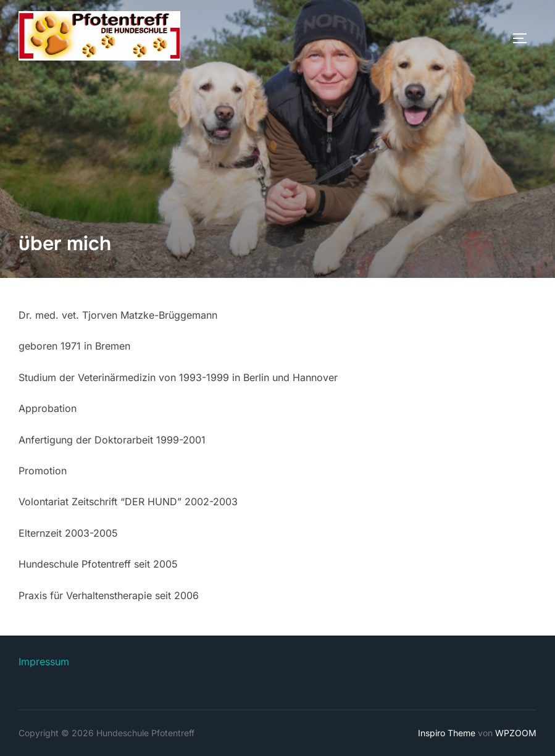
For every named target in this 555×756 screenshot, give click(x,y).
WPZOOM (516, 733)
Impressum (44, 661)
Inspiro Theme (447, 733)
